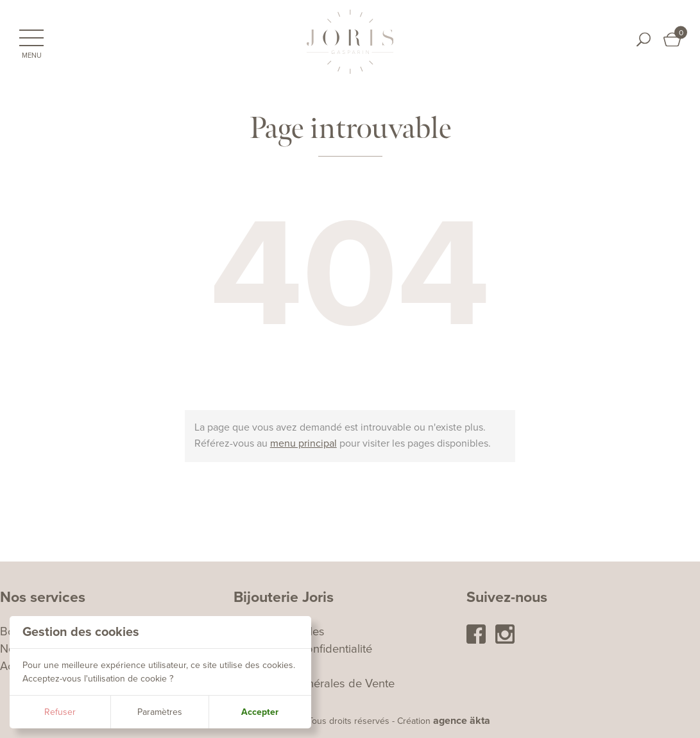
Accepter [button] (260, 712)
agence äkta (462, 721)
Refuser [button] (60, 712)
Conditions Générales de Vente (314, 683)
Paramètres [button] (160, 712)
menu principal (303, 443)
